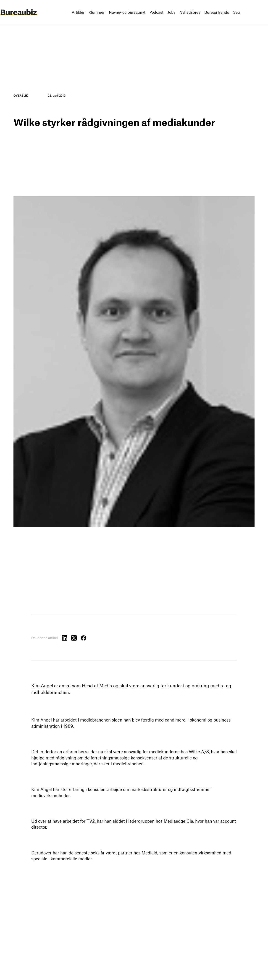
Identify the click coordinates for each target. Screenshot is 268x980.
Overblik (21, 95)
